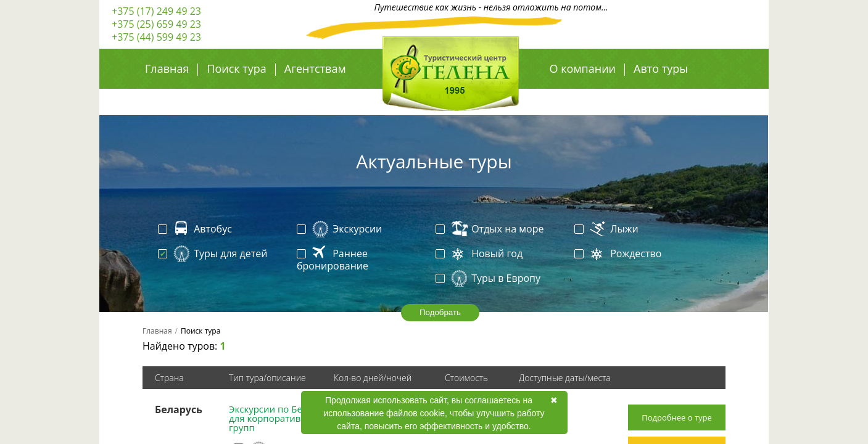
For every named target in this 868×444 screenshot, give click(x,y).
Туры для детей (214, 254)
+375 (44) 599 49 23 (156, 37)
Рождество (619, 254)
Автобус (196, 229)
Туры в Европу (489, 279)
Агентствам (315, 68)
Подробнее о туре (677, 417)
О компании (583, 68)
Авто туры (661, 68)
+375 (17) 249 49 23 (156, 11)
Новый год (480, 254)
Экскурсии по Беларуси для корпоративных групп (281, 418)
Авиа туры (578, 96)
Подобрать (440, 312)
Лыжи (608, 229)
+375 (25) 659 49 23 (156, 24)
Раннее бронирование (333, 260)
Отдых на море (491, 229)
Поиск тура (236, 68)
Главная (167, 68)
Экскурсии (341, 229)
